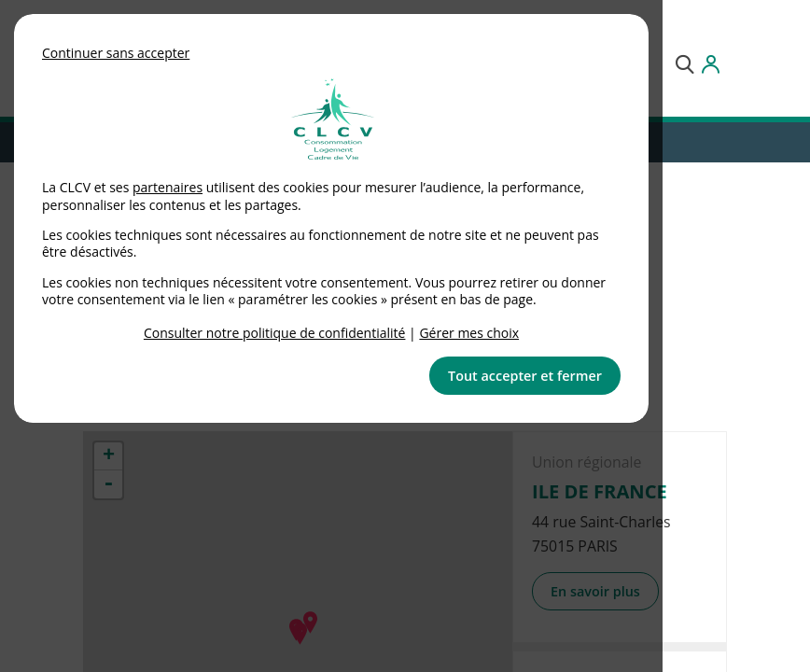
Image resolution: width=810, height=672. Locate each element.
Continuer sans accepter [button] (116, 53)
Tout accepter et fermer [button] (525, 376)
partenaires (168, 187)
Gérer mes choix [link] (469, 333)
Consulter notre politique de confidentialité (275, 333)
